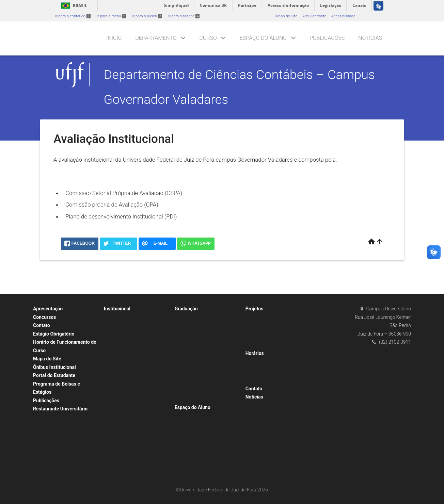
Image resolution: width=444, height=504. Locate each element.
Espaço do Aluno (263, 38)
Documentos (189, 416)
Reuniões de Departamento (130, 390)
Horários (255, 353)
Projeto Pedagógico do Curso (203, 327)
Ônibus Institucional (54, 367)
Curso (208, 38)
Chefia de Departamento (128, 327)
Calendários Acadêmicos (270, 371)
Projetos (255, 309)
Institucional (117, 309)
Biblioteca (186, 461)
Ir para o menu (111, 16)
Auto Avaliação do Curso (128, 426)
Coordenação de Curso (127, 336)
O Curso (114, 318)
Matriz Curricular (192, 336)
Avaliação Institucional (126, 417)
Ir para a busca (147, 16)
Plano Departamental (196, 354)
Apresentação (48, 309)
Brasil (73, 6)
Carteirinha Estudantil (196, 425)
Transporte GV (261, 380)
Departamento (156, 38)
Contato (42, 325)
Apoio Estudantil (192, 452)
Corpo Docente (120, 345)
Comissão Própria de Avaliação (134, 453)
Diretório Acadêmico (125, 408)
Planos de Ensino (193, 345)
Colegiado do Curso (124, 399)
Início (114, 38)
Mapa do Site (286, 16)
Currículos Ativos (193, 318)
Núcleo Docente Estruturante (132, 381)
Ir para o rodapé (184, 16)
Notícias (370, 38)
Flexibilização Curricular (198, 381)
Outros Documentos (195, 434)
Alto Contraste (314, 16)
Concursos (44, 317)
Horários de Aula (263, 362)
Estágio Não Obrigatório (198, 390)
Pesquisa (257, 336)
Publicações (327, 38)
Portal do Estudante (54, 375)
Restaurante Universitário (60, 409)
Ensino (255, 318)
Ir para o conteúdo (73, 16)
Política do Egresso (194, 399)
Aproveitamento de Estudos (201, 443)
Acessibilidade (343, 16)
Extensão (257, 327)
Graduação (186, 309)
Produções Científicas (267, 345)
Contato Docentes (122, 372)
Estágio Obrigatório (54, 334)
